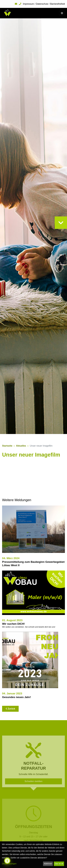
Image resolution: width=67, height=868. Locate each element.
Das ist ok (59, 864)
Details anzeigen (9, 864)
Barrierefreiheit (58, 4)
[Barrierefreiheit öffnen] (7, 861)
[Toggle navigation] (62, 13)
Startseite (7, 446)
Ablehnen (48, 864)
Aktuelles (21, 446)
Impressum (28, 4)
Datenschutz (42, 4)
